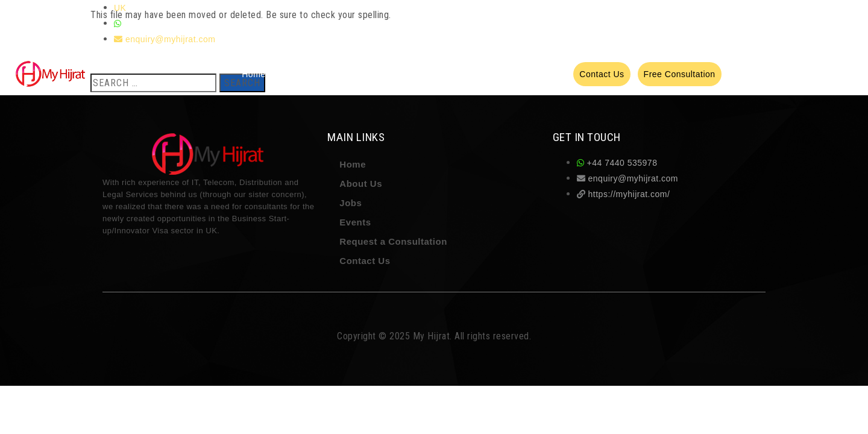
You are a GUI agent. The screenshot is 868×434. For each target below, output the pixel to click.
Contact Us (365, 261)
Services (335, 74)
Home (253, 74)
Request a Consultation (393, 241)
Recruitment (423, 74)
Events (553, 74)
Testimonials (480, 74)
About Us (292, 74)
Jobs (522, 74)
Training (376, 74)
